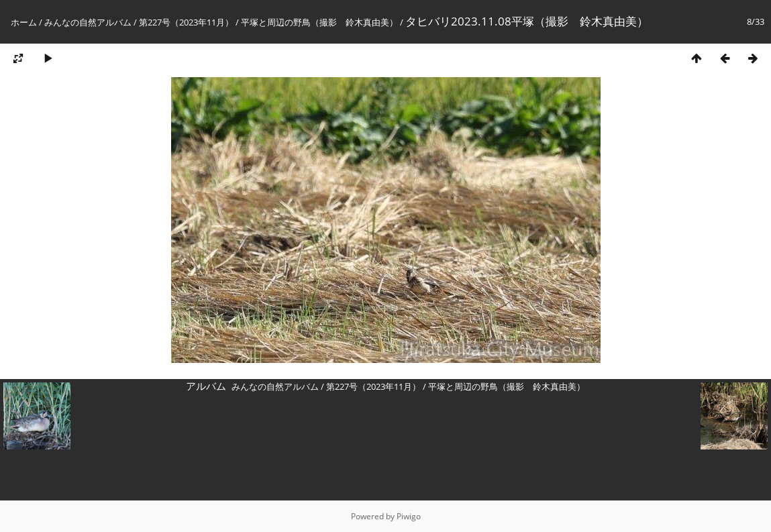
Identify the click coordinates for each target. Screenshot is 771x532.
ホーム (24, 22)
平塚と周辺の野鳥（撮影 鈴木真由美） (319, 22)
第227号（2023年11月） (186, 22)
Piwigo (409, 516)
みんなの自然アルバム (88, 22)
